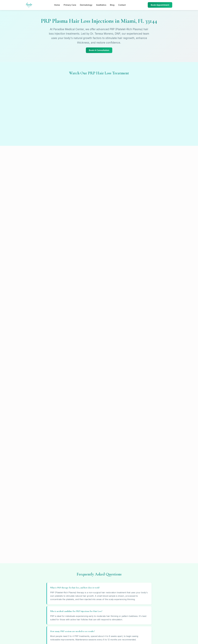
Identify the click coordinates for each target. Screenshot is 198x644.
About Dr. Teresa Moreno (146, 577)
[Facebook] (89, 616)
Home (57, 5)
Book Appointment (160, 5)
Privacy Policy (141, 568)
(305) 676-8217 (37, 428)
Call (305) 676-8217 (99, 475)
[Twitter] (102, 616)
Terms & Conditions (143, 563)
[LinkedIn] (109, 616)
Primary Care (70, 5)
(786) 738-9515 (112, 428)
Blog (112, 5)
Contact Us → (98, 596)
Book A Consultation (99, 50)
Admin (137, 581)
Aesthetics (101, 5)
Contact (122, 5)
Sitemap (138, 572)
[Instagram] (96, 616)
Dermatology (86, 5)
